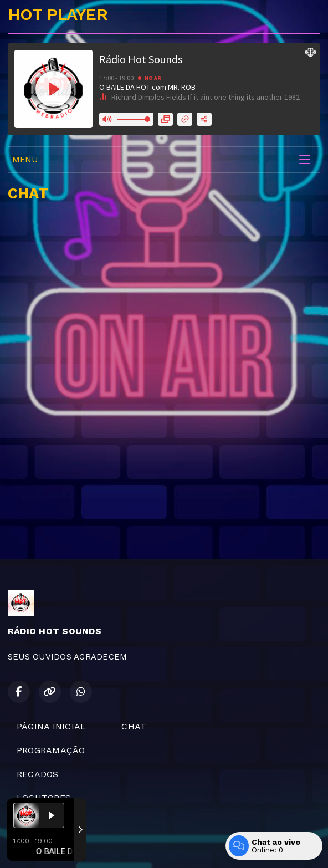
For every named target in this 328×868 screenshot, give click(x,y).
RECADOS (38, 774)
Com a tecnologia (46, 847)
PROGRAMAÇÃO (51, 750)
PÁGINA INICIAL (51, 726)
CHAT (134, 726)
